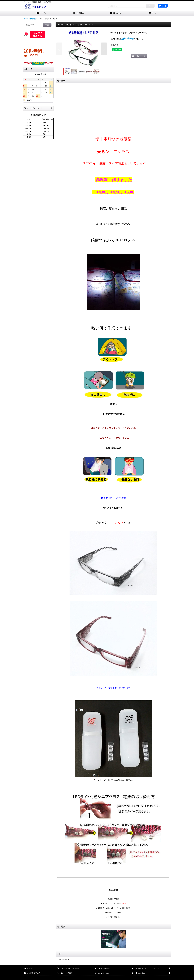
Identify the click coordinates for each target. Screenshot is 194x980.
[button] (59, 49)
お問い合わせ (127, 39)
